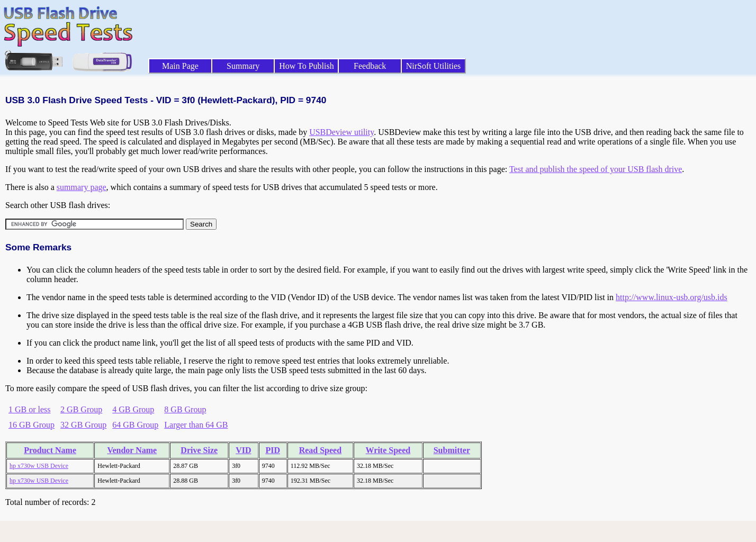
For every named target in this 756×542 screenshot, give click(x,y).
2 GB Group (81, 409)
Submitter (452, 450)
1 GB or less (30, 409)
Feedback (370, 66)
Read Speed (320, 450)
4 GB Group (133, 409)
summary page (82, 187)
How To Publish (307, 66)
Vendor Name (132, 450)
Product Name (50, 450)
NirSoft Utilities (434, 66)
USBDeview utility (341, 132)
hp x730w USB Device (39, 466)
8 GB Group (185, 409)
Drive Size (199, 450)
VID (243, 450)
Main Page (180, 66)
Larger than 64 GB (196, 425)
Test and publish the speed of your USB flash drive (596, 169)
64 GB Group (135, 425)
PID (273, 450)
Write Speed (388, 450)
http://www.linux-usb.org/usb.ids (672, 297)
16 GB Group (31, 425)
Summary (243, 66)
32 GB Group (83, 425)
